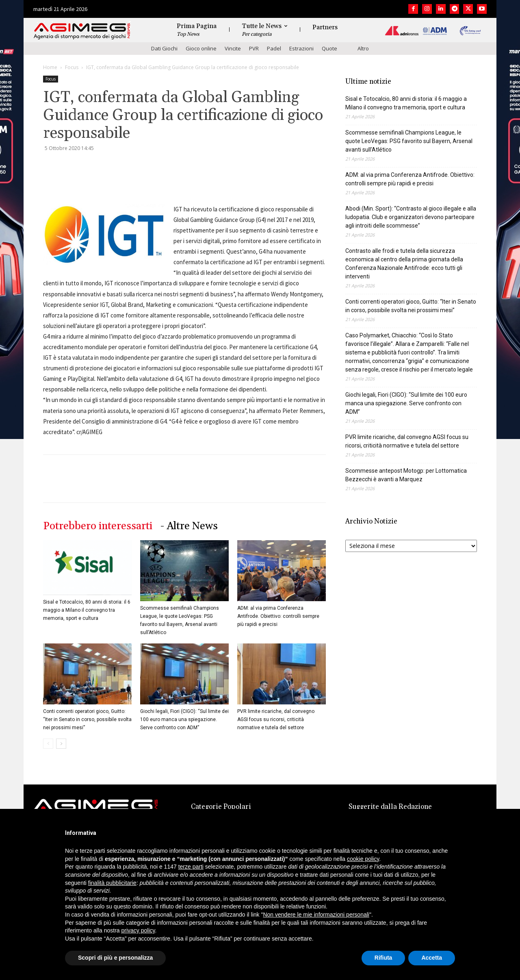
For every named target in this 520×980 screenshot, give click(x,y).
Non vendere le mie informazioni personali (316, 915)
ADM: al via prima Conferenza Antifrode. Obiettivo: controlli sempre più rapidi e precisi (278, 616)
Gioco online (201, 48)
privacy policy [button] (138, 930)
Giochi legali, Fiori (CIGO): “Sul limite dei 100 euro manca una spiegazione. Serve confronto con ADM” (184, 719)
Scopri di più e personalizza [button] (115, 958)
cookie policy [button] (363, 859)
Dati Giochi (164, 48)
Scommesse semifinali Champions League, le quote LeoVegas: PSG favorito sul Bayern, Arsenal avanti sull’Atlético (409, 141)
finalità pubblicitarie (112, 883)
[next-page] (61, 744)
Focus (72, 67)
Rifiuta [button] (383, 958)
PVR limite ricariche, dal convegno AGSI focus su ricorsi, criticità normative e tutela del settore (276, 719)
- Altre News (189, 526)
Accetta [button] (432, 958)
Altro (363, 48)
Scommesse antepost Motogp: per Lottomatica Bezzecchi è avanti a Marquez (406, 475)
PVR (254, 48)
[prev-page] (48, 744)
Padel (274, 48)
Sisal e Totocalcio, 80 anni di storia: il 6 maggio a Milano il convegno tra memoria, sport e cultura (87, 610)
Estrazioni (301, 48)
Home (50, 67)
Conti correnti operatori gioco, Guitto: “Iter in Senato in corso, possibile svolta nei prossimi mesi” (87, 719)
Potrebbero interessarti (98, 526)
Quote (329, 48)
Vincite (233, 48)
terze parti (191, 867)
